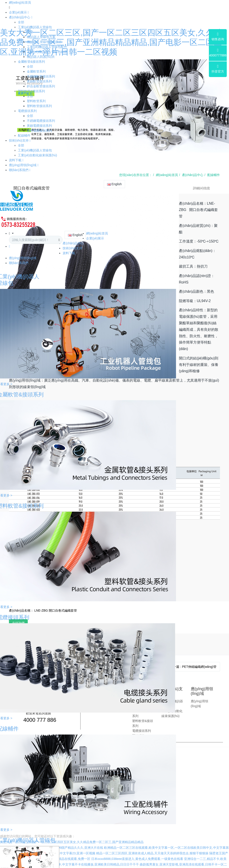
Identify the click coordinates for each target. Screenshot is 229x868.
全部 (21, 22)
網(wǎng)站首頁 (20, 2)
